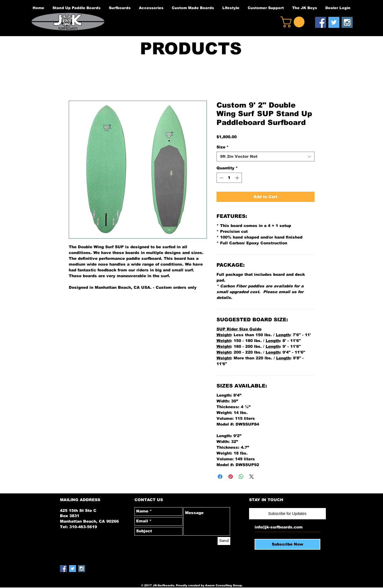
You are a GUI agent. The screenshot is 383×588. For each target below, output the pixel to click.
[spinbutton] (229, 178)
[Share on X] (252, 477)
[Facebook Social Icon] (321, 22)
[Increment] (238, 178)
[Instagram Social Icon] (347, 22)
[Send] (224, 541)
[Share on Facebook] (220, 477)
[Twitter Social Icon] (334, 22)
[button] (294, 22)
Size (223, 147)
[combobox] (266, 157)
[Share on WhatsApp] (241, 477)
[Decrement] (221, 178)
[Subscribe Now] (287, 544)
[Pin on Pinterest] (231, 477)
